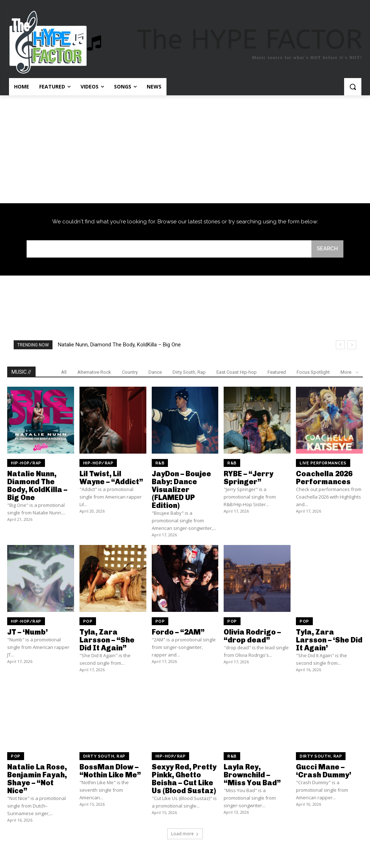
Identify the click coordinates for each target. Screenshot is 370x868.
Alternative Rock (94, 372)
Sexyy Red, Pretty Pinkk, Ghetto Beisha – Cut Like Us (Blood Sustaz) (184, 779)
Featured (277, 372)
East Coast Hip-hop (237, 372)
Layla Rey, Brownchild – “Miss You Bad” (252, 775)
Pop (88, 621)
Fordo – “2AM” (178, 632)
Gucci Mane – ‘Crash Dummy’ (324, 771)
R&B (160, 463)
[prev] (340, 345)
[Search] (327, 249)
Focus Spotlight (313, 372)
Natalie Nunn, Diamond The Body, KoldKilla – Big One (119, 345)
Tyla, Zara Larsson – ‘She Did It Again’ (329, 640)
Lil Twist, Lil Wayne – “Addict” (111, 478)
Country (130, 372)
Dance (155, 372)
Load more (185, 834)
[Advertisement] (185, 149)
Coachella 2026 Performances (324, 478)
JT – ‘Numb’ (28, 632)
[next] (352, 345)
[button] (353, 87)
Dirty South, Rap (189, 372)
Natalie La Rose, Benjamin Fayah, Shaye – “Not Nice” (37, 779)
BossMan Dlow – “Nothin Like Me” (110, 771)
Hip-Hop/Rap (26, 463)
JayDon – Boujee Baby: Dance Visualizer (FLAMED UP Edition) (181, 490)
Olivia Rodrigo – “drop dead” (252, 636)
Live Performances (323, 463)
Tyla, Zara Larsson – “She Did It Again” (107, 640)
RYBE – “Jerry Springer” (248, 478)
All (64, 372)
